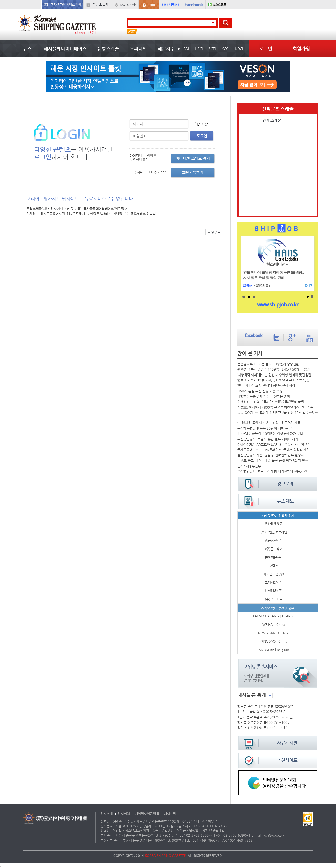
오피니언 (138, 49)
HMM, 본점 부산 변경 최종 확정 (260, 391)
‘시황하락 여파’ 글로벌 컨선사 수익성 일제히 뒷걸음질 (274, 375)
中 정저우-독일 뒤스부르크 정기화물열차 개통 (269, 423)
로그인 (266, 49)
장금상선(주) (274, 541)
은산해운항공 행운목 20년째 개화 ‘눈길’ (265, 428)
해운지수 (166, 49)
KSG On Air (128, 5)
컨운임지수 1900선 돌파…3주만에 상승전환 (268, 364)
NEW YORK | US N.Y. (274, 633)
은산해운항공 (274, 524)
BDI (186, 49)
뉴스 (27, 49)
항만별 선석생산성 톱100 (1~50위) (263, 728)
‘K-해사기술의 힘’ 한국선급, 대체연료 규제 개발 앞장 (273, 380)
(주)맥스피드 (274, 599)
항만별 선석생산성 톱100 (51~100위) (265, 722)
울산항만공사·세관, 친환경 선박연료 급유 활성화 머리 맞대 (274, 455)
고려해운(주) (274, 582)
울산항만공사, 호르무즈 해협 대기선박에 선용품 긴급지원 (274, 471)
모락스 (274, 566)
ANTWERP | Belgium (274, 650)
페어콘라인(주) (274, 574)
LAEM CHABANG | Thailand (274, 616)
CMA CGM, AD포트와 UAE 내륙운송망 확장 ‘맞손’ (273, 444)
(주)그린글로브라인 (274, 532)
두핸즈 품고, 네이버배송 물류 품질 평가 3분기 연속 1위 (274, 461)
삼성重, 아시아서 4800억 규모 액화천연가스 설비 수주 (275, 407)
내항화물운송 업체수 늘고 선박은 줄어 (264, 396)
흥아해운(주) (274, 557)
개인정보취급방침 (147, 814)
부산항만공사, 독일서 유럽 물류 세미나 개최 (268, 439)
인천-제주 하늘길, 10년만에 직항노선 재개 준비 (270, 434)
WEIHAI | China (274, 625)
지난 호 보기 (100, 5)
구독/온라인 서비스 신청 (66, 5)
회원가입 (301, 49)
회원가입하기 (193, 172)
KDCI (239, 49)
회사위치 (124, 814)
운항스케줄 (108, 49)
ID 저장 (202, 124)
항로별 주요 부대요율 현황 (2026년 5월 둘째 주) (268, 706)
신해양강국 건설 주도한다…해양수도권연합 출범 (271, 402)
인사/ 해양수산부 (249, 466)
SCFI (212, 49)
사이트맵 (170, 814)
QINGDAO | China (274, 641)
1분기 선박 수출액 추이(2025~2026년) (266, 717)
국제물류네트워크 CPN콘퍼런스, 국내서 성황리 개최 (273, 450)
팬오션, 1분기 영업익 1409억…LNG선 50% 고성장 (274, 369)
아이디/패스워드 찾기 (193, 158)
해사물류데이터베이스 (65, 49)
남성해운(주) (274, 591)
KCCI (225, 49)
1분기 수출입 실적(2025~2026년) (262, 712)
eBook (152, 5)
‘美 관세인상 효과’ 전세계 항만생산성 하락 (266, 385)
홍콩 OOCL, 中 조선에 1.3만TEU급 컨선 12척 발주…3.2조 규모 (278, 412)
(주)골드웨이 (274, 549)
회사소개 (107, 814)
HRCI (199, 49)
